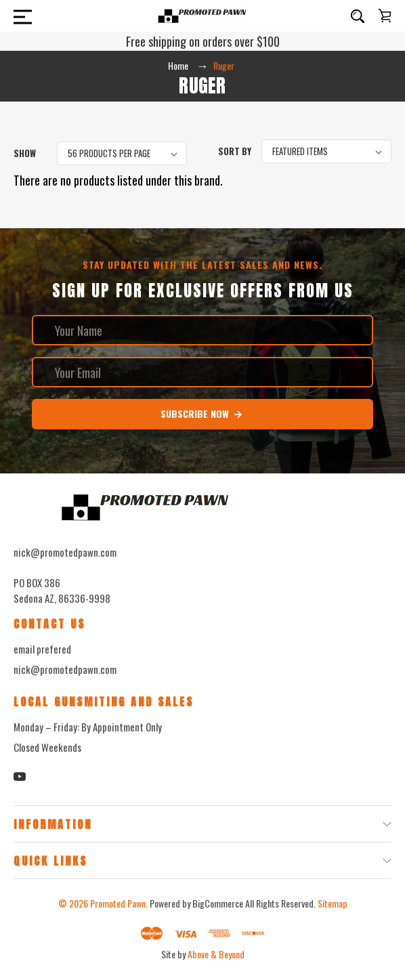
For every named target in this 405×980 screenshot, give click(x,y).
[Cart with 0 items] (385, 16)
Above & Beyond (216, 954)
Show (25, 153)
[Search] (358, 16)
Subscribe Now (202, 414)
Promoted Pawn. (119, 903)
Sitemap (333, 903)
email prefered (42, 649)
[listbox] (122, 153)
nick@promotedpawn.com (65, 669)
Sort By (235, 151)
